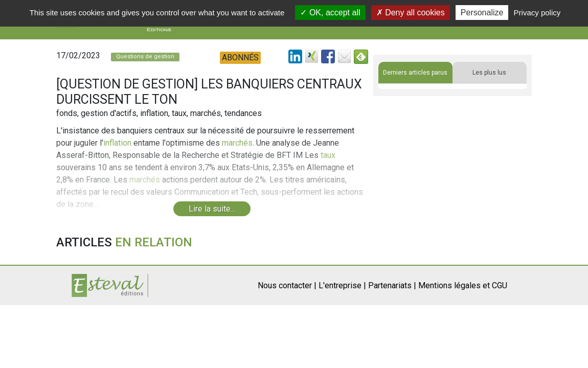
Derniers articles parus (415, 73)
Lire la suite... (212, 209)
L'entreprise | (342, 285)
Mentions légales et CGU (463, 285)
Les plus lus (489, 73)
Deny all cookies (411, 13)
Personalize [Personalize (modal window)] (482, 13)
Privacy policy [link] (537, 13)
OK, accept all (330, 13)
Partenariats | (392, 285)
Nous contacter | (287, 285)
